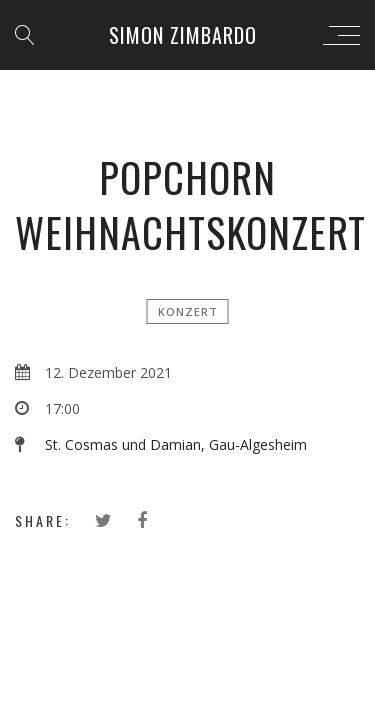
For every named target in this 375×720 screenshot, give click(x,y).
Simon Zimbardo (183, 35)
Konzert (188, 311)
